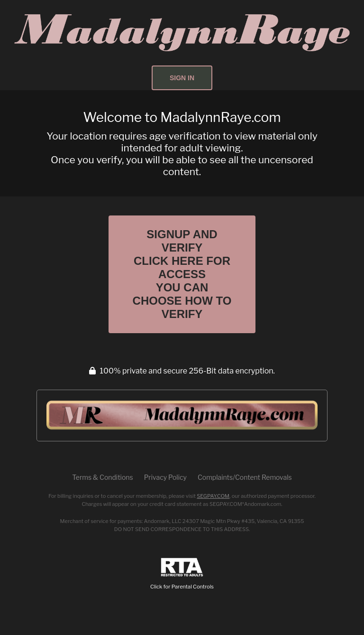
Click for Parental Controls (182, 574)
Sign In (182, 78)
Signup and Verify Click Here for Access (182, 274)
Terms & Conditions (102, 477)
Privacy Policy (165, 477)
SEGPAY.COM (213, 496)
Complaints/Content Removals (245, 477)
